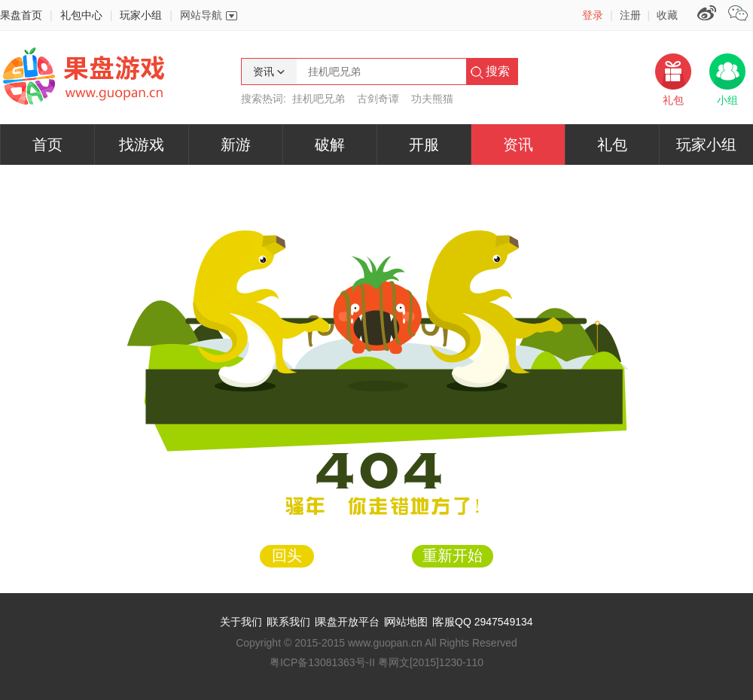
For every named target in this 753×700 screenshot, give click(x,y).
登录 (593, 15)
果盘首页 (21, 15)
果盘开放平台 (348, 622)
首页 (47, 145)
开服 (424, 145)
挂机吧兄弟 (319, 99)
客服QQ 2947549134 (483, 622)
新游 (236, 145)
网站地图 (407, 622)
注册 (630, 15)
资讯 (518, 145)
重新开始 (453, 555)
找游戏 (142, 145)
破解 (330, 145)
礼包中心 (81, 15)
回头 (287, 555)
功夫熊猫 (432, 99)
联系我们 (289, 622)
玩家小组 (141, 15)
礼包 (612, 145)
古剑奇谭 (378, 99)
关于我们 (241, 622)
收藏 (667, 15)
